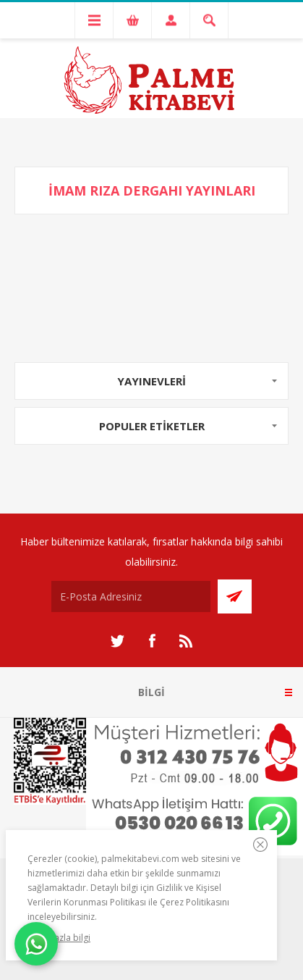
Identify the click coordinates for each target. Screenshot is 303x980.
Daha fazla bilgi (59, 938)
